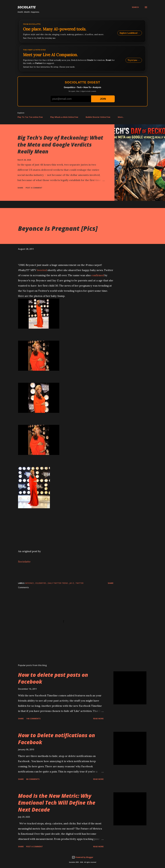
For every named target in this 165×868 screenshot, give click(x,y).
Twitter (79, 583)
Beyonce (30, 583)
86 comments (33, 779)
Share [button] (20, 188)
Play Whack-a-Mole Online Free (64, 117)
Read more (98, 719)
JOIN (103, 99)
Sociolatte (27, 7)
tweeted (42, 270)
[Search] (135, 7)
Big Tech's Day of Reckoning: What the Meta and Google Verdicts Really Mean (60, 144)
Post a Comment (34, 188)
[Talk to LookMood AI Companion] (82, 58)
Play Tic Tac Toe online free (30, 117)
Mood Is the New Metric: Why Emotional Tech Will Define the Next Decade (57, 803)
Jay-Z (72, 583)
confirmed (98, 275)
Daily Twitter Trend (58, 583)
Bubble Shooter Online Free (98, 117)
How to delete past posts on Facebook (53, 678)
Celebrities (41, 583)
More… (121, 117)
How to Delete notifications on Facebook (57, 739)
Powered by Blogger (82, 857)
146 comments (33, 719)
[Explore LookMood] (82, 31)
